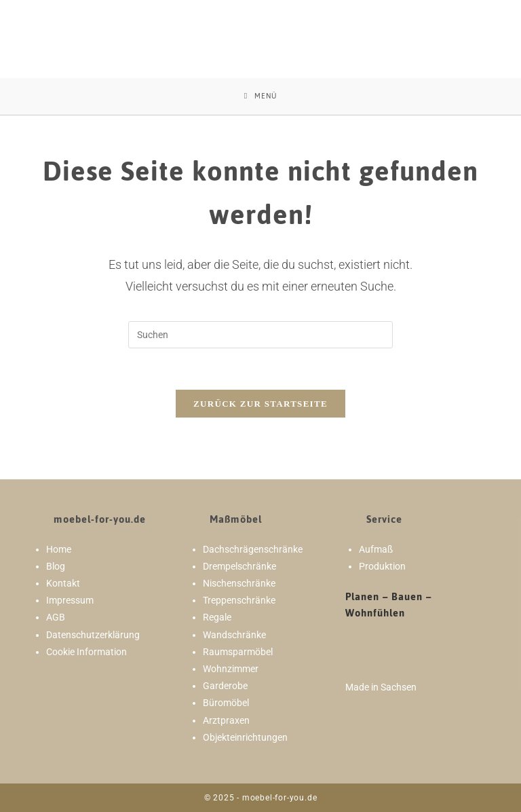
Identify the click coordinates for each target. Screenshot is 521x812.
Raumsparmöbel (238, 652)
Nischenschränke (239, 583)
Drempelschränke (239, 566)
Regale (217, 617)
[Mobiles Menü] (260, 96)
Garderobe (225, 686)
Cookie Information (86, 652)
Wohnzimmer (231, 669)
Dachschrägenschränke (253, 549)
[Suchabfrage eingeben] (260, 335)
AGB (56, 617)
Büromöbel (226, 703)
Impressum (70, 600)
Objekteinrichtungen (245, 737)
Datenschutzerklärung (93, 635)
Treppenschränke (239, 600)
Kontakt (63, 583)
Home (59, 549)
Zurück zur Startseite (260, 404)
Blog (56, 566)
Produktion (382, 566)
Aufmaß (376, 549)
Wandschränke (234, 635)
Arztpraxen (226, 720)
